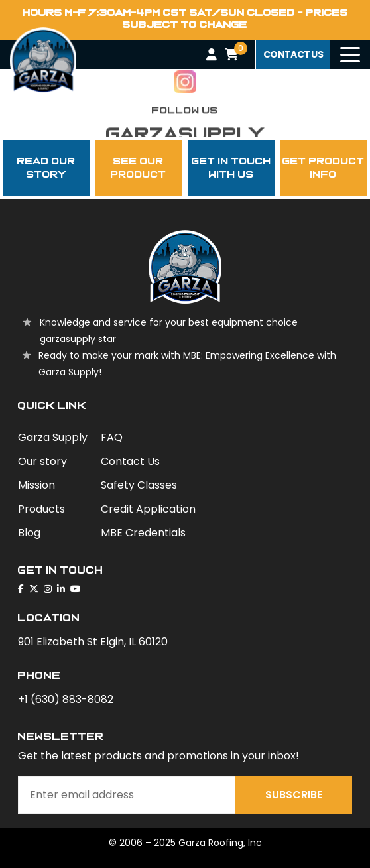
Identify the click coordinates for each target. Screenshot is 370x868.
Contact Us (130, 461)
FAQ (112, 437)
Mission (36, 485)
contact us (293, 54)
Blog (29, 533)
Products (41, 509)
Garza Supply (53, 437)
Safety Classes (139, 485)
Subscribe (294, 795)
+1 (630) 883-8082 (66, 699)
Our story (42, 461)
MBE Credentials (143, 533)
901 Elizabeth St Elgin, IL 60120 (93, 642)
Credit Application (148, 509)
